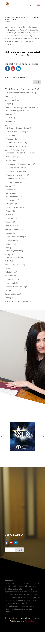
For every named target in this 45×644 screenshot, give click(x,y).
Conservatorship (13, 196)
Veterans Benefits (13, 257)
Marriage (8, 248)
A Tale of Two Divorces (16, 132)
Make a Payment (14, 535)
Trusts (9, 211)
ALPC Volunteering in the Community (19, 93)
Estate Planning (11, 193)
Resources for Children (15, 146)
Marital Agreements (14, 251)
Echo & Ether (30, 621)
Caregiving (9, 104)
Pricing (7, 268)
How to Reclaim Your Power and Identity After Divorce (23, 18)
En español (9, 190)
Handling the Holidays (15, 168)
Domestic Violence (12, 182)
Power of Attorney (14, 207)
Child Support (12, 157)
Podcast (8, 261)
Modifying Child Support (16, 171)
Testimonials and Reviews (15, 287)
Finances (8, 222)
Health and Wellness (12, 229)
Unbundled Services (12, 294)
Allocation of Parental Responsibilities (21, 153)
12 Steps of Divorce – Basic (17, 128)
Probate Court (10, 272)
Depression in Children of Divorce (19, 164)
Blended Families (11, 100)
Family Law (9, 218)
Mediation (10, 139)
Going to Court (10, 226)
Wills (8, 215)
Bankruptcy (9, 96)
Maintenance (11, 135)
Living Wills (11, 204)
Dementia (8, 121)
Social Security (10, 283)
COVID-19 (8, 118)
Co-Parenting (11, 160)
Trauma (8, 290)
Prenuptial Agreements (13, 265)
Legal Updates (10, 240)
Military (7, 254)
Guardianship (11, 200)
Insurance (8, 233)
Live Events (9, 244)
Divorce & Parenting (12, 150)
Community (9, 114)
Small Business (10, 279)
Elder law (8, 186)
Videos (7, 298)
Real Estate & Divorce (15, 143)
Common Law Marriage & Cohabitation (20, 107)
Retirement (9, 276)
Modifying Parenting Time (16, 175)
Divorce (8, 22)
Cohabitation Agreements (16, 110)
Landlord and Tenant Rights (15, 237)
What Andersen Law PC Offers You (18, 301)
